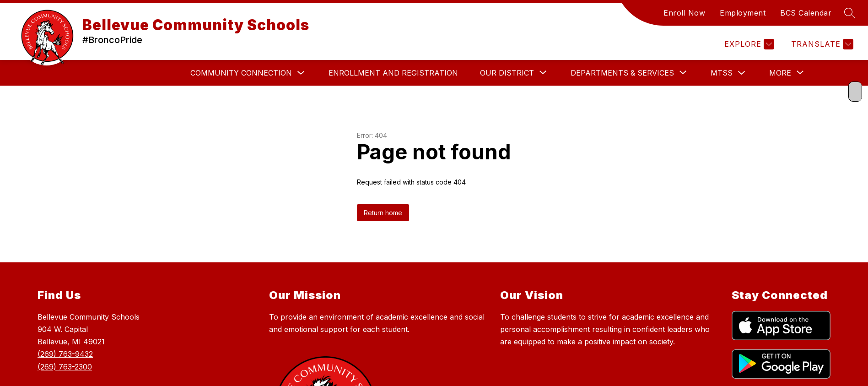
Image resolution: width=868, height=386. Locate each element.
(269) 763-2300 (65, 367)
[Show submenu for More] (780, 73)
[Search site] (850, 13)
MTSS (722, 73)
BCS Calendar (806, 13)
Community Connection (241, 73)
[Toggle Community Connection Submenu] (301, 73)
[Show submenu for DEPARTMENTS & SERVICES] (622, 73)
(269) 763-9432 (65, 354)
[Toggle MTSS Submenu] (742, 73)
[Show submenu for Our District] (507, 73)
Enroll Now (684, 13)
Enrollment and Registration (393, 73)
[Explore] (748, 44)
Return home (383, 213)
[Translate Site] (821, 44)
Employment (743, 13)
